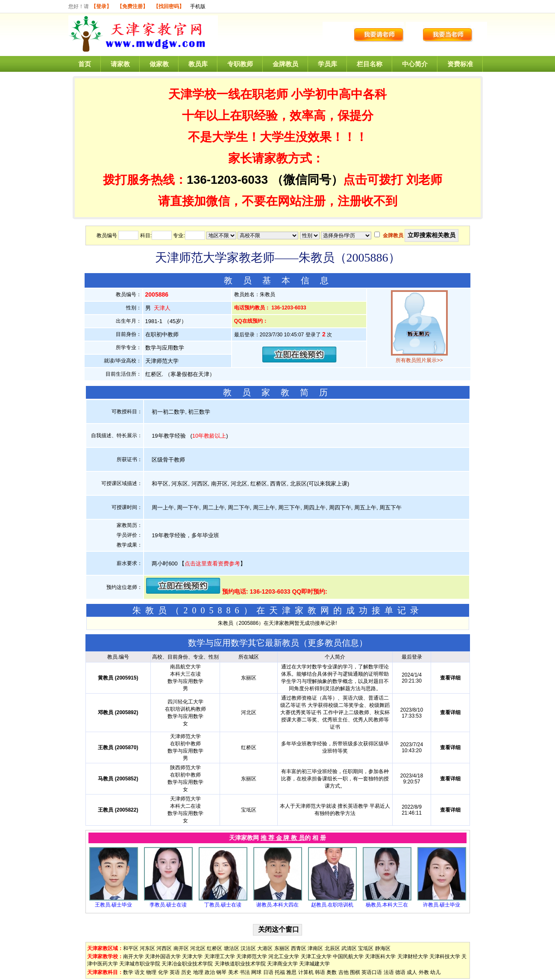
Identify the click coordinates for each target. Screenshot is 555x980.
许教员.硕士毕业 (442, 905)
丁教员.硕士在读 (223, 905)
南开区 (181, 948)
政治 (210, 972)
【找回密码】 (169, 6)
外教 (424, 972)
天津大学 (192, 956)
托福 (280, 972)
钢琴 (221, 972)
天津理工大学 (220, 956)
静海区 (383, 948)
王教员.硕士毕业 (113, 905)
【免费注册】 (132, 6)
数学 (128, 972)
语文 (140, 972)
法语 (389, 972)
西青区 (299, 948)
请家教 (120, 64)
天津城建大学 (314, 964)
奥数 (332, 972)
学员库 (327, 64)
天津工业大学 (316, 956)
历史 (186, 972)
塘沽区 (232, 948)
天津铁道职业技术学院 (240, 964)
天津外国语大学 (163, 956)
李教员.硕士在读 (168, 905)
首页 (85, 64)
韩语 (320, 972)
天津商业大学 (282, 964)
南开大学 (133, 956)
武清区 (349, 948)
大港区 (265, 948)
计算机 (306, 972)
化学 (163, 972)
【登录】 (101, 6)
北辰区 (332, 948)
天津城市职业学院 (140, 964)
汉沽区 (248, 948)
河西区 (164, 948)
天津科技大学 (445, 956)
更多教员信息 (333, 643)
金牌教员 (285, 64)
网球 (256, 972)
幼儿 (435, 972)
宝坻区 (366, 948)
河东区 (147, 948)
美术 (233, 972)
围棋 (355, 972)
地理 (198, 972)
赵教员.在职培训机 (332, 905)
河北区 (198, 948)
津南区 (315, 948)
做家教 (159, 64)
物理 (151, 972)
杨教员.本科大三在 (387, 905)
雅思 (291, 972)
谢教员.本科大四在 (277, 905)
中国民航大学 (348, 956)
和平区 (131, 948)
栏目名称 (370, 64)
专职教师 (240, 64)
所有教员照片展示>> (419, 360)
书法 (245, 972)
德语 (400, 972)
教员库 (198, 64)
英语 (175, 972)
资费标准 (460, 64)
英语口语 (372, 972)
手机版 (198, 6)
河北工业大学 (284, 956)
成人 (412, 972)
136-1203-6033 (227, 180)
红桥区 (214, 948)
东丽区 (282, 948)
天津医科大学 (380, 956)
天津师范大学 (252, 956)
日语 (268, 972)
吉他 (344, 972)
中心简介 (415, 64)
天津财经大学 (413, 956)
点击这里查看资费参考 (212, 564)
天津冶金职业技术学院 (187, 964)
